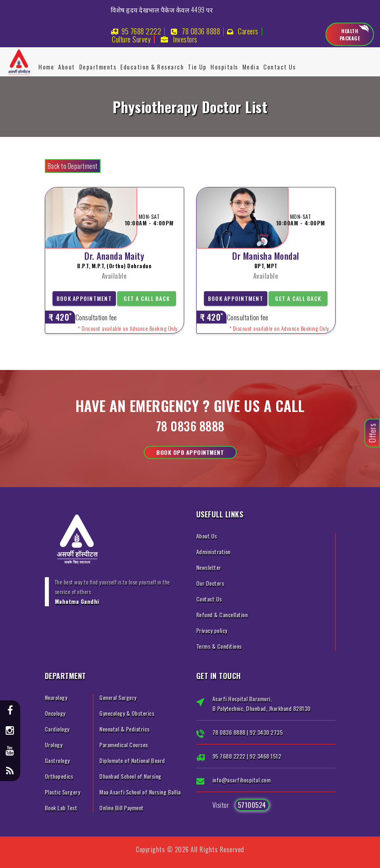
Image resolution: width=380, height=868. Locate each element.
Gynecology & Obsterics (127, 713)
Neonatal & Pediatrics (125, 729)
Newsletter (209, 567)
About (67, 67)
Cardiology (57, 729)
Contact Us (279, 67)
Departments (98, 67)
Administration (213, 552)
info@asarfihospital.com (242, 780)
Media (251, 67)
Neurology (56, 697)
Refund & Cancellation (222, 615)
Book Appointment (84, 298)
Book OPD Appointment (190, 452)
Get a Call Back (147, 298)
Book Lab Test (61, 808)
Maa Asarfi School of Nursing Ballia (140, 792)
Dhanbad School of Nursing (130, 776)
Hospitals (224, 67)
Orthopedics (59, 776)
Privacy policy (212, 630)
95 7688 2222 (141, 31)
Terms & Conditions (219, 646)
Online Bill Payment (122, 808)
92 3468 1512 (265, 756)
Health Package (350, 35)
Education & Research (152, 67)
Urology (54, 745)
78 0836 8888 (201, 31)
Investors (185, 39)
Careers (248, 31)
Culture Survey (131, 39)
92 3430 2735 (266, 732)
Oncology (55, 713)
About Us (207, 536)
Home (46, 67)
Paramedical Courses (124, 745)
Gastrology (57, 760)
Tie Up (197, 67)
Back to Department (73, 166)
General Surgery (118, 697)
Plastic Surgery (63, 792)
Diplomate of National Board (132, 760)
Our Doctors (210, 583)
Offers (372, 433)
